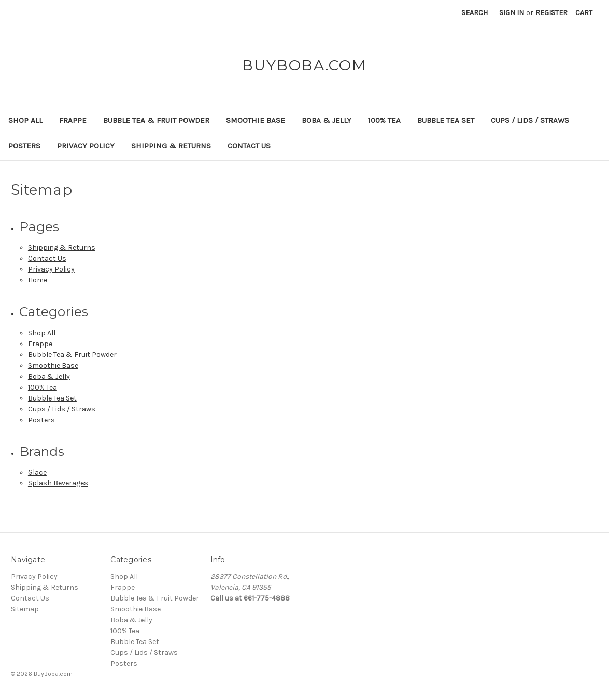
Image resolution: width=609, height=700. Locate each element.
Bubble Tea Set (446, 120)
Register (551, 13)
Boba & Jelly (327, 120)
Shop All (25, 120)
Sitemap (25, 609)
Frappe (73, 120)
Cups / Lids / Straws (530, 120)
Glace (37, 472)
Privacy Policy (86, 146)
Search (475, 13)
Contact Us (249, 146)
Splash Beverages (58, 483)
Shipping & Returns (171, 146)
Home (38, 280)
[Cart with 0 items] (584, 13)
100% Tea (384, 120)
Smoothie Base (256, 120)
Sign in (512, 13)
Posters (24, 146)
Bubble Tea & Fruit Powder (156, 120)
